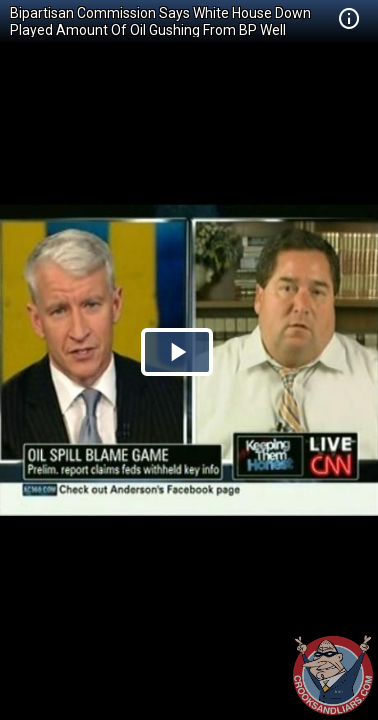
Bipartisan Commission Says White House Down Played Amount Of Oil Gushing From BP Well (160, 21)
